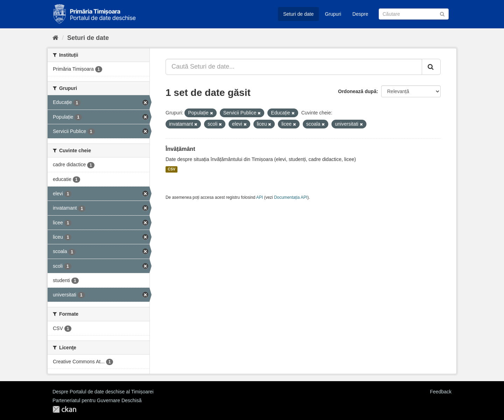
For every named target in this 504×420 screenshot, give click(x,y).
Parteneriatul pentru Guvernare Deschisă (97, 400)
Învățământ (180, 149)
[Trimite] (442, 13)
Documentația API (291, 197)
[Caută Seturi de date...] (294, 67)
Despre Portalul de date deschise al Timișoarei (103, 392)
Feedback (441, 392)
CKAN (64, 409)
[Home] (55, 38)
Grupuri (333, 14)
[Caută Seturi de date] (414, 14)
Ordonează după (357, 91)
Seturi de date (298, 14)
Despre (360, 14)
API (260, 197)
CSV (171, 169)
